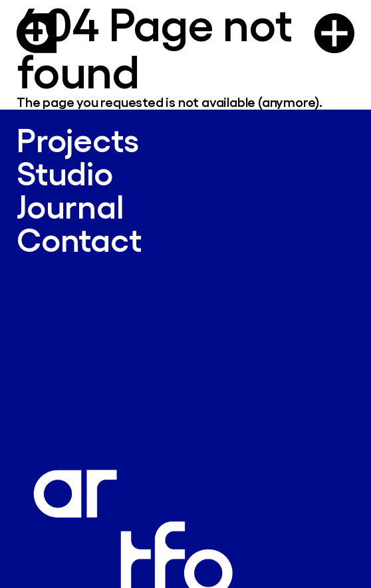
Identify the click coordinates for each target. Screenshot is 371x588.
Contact (79, 239)
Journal (70, 206)
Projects (77, 139)
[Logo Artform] (37, 33)
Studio (65, 172)
